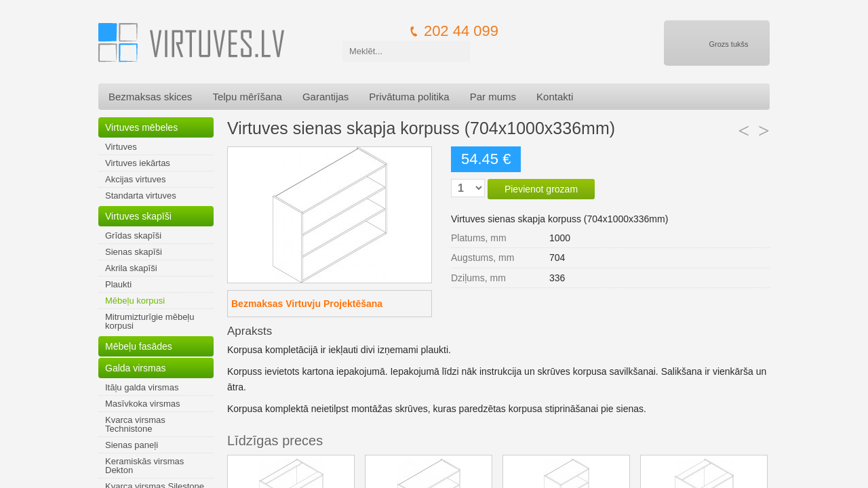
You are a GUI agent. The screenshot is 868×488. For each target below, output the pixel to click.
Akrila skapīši (131, 268)
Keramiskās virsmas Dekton (144, 466)
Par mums (493, 97)
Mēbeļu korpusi (135, 301)
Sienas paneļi (132, 445)
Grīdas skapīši (133, 236)
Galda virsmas (135, 368)
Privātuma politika (409, 97)
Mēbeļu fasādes (139, 346)
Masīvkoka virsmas (143, 404)
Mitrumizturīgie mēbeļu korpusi (150, 321)
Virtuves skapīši (138, 216)
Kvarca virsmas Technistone (135, 424)
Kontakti (555, 97)
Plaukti (118, 284)
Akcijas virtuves (136, 179)
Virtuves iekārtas (138, 163)
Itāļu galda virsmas (142, 387)
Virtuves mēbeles (141, 127)
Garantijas (325, 97)
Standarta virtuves (141, 196)
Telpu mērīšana (247, 97)
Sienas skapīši (134, 252)
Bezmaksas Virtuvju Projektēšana (307, 304)
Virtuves (121, 147)
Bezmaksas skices (150, 97)
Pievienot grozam (541, 189)
